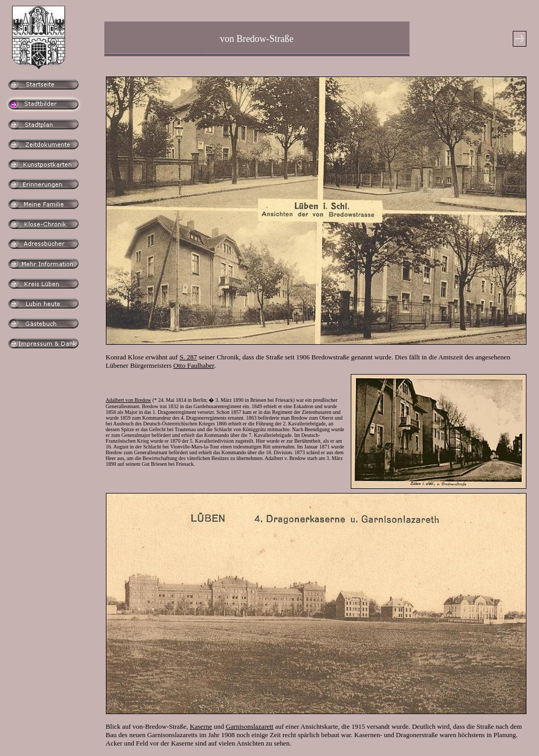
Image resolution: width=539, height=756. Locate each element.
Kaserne (201, 726)
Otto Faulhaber (194, 365)
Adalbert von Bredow (129, 400)
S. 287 (188, 357)
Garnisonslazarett (250, 726)
